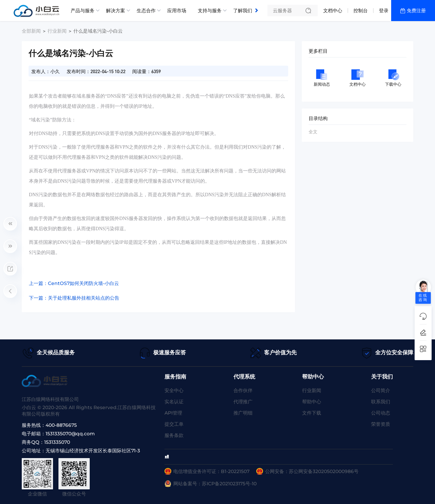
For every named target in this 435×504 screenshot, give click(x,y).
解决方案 (116, 11)
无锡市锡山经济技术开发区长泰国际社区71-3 (93, 451)
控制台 (361, 11)
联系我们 (381, 402)
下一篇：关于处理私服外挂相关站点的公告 (74, 298)
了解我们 (243, 11)
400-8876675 (61, 425)
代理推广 (243, 402)
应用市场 (177, 11)
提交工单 (174, 424)
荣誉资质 (381, 424)
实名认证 (174, 402)
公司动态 (381, 413)
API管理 (173, 413)
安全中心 (174, 390)
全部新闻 (31, 31)
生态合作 (146, 11)
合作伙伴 (243, 390)
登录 (384, 11)
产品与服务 (83, 11)
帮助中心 (312, 402)
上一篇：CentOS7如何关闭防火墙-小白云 (74, 283)
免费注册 (416, 11)
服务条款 (174, 435)
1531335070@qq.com (70, 434)
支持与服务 (210, 11)
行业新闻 (57, 31)
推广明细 (243, 413)
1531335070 (57, 442)
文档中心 (333, 11)
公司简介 (381, 390)
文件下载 (312, 413)
